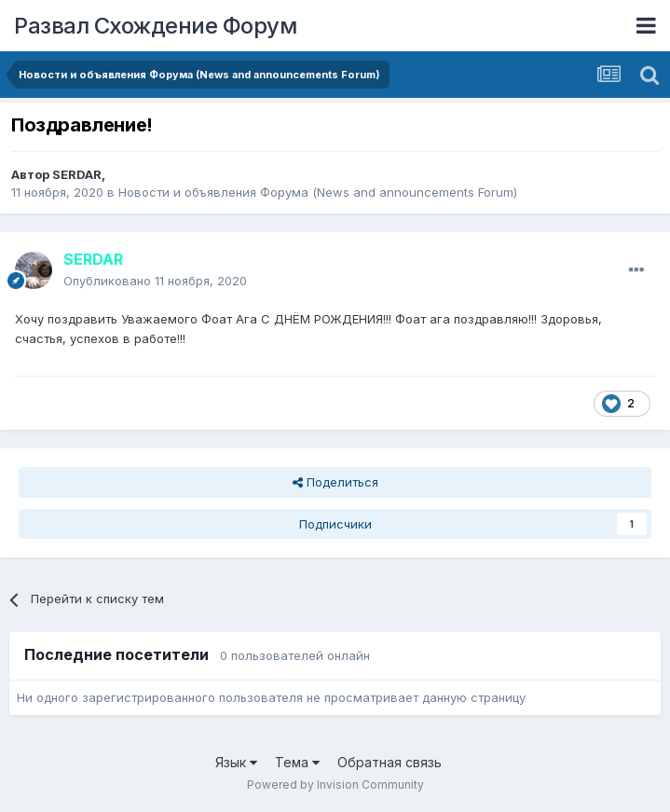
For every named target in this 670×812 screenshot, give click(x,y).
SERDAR (77, 174)
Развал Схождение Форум (155, 26)
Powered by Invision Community (335, 784)
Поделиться (335, 482)
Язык (236, 762)
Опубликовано (155, 281)
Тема (297, 762)
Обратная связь (390, 762)
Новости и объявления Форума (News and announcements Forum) (318, 192)
